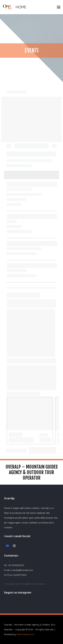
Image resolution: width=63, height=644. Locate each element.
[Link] (7, 7)
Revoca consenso (37, 584)
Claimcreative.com (25, 634)
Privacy (8, 584)
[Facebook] (7, 546)
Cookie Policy (20, 584)
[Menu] (59, 7)
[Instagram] (14, 546)
